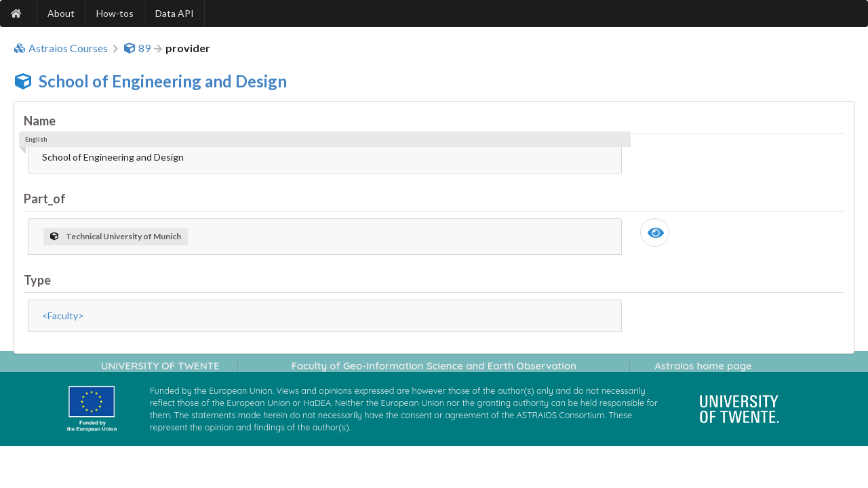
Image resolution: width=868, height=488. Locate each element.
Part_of (45, 199)
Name (40, 121)
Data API (175, 13)
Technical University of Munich (116, 236)
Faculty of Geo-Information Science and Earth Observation (434, 366)
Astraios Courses (61, 48)
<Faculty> (63, 316)
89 (137, 48)
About (61, 13)
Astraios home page (703, 366)
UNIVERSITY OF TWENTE (160, 366)
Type (37, 280)
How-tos (115, 13)
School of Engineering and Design (163, 81)
